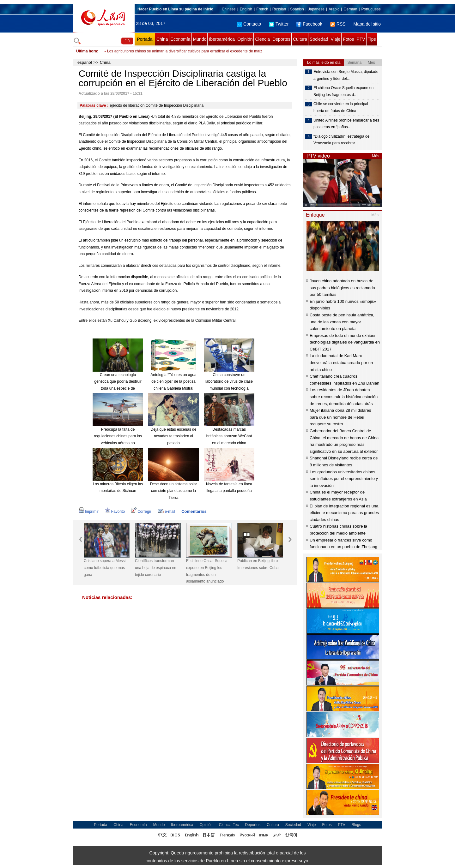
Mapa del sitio (367, 24)
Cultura (300, 39)
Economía (181, 39)
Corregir (141, 512)
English (246, 9)
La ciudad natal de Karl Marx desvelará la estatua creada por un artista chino (341, 362)
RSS (338, 24)
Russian (279, 9)
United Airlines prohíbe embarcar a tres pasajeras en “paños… (346, 124)
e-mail (167, 512)
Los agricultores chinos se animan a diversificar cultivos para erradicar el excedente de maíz (185, 51)
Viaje (335, 39)
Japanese (316, 9)
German (350, 9)
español (85, 62)
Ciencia (262, 39)
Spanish (297, 9)
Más (376, 156)
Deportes (281, 39)
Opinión (245, 39)
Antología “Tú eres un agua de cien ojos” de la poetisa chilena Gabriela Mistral (173, 382)
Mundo (200, 39)
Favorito (115, 512)
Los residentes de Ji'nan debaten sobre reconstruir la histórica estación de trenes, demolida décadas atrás (344, 397)
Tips (372, 39)
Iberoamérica (222, 39)
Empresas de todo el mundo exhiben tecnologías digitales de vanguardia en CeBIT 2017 (345, 342)
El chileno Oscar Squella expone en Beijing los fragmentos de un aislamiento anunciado (207, 571)
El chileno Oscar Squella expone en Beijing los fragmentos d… (343, 91)
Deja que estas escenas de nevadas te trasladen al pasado (174, 436)
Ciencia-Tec (229, 825)
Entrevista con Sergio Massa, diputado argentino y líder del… (346, 75)
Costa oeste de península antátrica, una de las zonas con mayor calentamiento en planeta (342, 322)
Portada (145, 39)
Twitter (279, 24)
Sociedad (319, 39)
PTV (361, 39)
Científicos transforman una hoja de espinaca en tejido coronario (156, 568)
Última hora (87, 51)
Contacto (249, 24)
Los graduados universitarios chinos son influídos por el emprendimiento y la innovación (344, 479)
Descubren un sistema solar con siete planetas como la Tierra (174, 491)
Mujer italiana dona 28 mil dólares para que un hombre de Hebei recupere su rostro (340, 417)
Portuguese (371, 9)
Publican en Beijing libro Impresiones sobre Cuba (258, 564)
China (162, 39)
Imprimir (89, 512)
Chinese (229, 9)
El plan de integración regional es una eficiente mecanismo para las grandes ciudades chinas (344, 513)
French (262, 9)
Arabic (334, 9)
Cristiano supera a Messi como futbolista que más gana (105, 568)
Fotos (348, 39)
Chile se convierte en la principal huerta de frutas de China (341, 107)
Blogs (356, 825)
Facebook (309, 24)
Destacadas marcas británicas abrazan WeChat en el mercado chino (229, 436)
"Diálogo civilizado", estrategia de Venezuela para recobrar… (341, 140)
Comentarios (194, 511)
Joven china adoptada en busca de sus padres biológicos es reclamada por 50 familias (342, 288)
